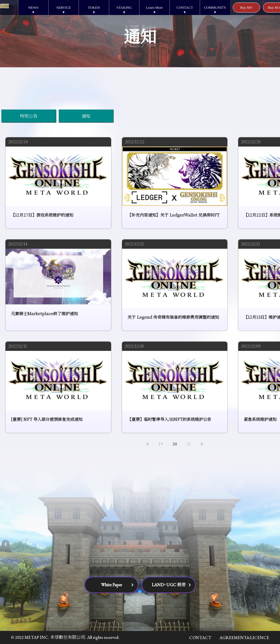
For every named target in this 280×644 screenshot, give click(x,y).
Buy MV (246, 7)
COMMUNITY (215, 7)
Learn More (154, 7)
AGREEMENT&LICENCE (244, 638)
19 (160, 444)
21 (189, 444)
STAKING (124, 7)
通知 (86, 116)
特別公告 (29, 116)
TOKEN (94, 7)
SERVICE (63, 7)
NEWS (33, 7)
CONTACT (185, 7)
